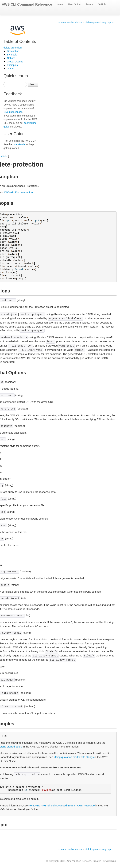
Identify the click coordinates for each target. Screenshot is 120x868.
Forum (89, 4)
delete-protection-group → (100, 22)
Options (11, 58)
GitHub (102, 4)
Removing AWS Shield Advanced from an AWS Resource (62, 805)
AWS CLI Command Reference (27, 4)
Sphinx (112, 861)
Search (33, 84)
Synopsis (12, 55)
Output (11, 69)
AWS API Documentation (18, 192)
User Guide (74, 4)
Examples (12, 65)
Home (60, 4)
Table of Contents (20, 41)
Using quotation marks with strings (74, 757)
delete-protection (13, 48)
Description (13, 51)
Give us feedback (13, 112)
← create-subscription (70, 22)
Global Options (15, 62)
